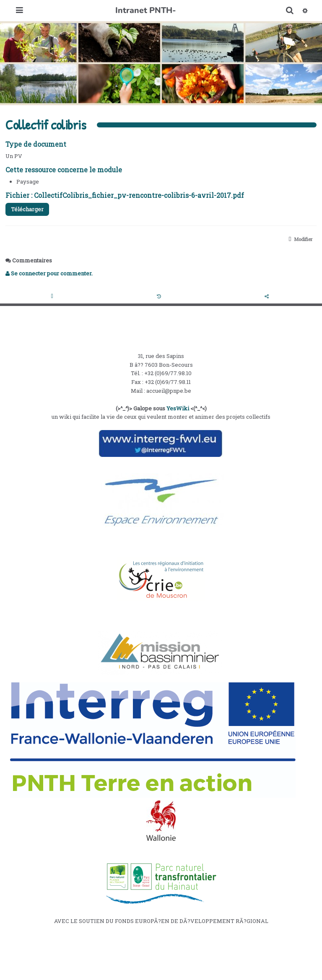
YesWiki (178, 408)
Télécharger (27, 209)
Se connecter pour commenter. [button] (49, 273)
